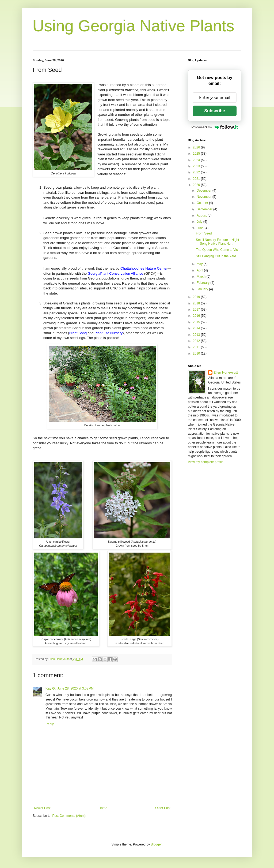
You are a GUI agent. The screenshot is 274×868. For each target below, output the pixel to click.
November (205, 197)
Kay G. (51, 688)
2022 (197, 172)
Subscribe (214, 111)
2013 (197, 335)
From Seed (204, 233)
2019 (197, 297)
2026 (197, 147)
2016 (197, 316)
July (200, 222)
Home (103, 808)
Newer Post (42, 808)
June (201, 228)
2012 (197, 341)
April (200, 270)
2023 (197, 166)
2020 (197, 185)
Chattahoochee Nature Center (144, 268)
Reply (50, 724)
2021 (197, 179)
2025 (197, 154)
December (205, 191)
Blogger (156, 844)
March (202, 277)
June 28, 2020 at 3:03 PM (75, 688)
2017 (197, 310)
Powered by (215, 127)
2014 (197, 328)
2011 (197, 347)
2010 (197, 353)
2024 (197, 160)
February (203, 283)
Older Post (163, 808)
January (203, 289)
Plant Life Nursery (109, 333)
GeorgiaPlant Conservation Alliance (115, 273)
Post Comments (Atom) (69, 816)
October (203, 203)
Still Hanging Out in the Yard (216, 256)
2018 (197, 303)
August (202, 215)
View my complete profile (206, 462)
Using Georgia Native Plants (134, 26)
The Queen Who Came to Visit (218, 250)
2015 (197, 322)
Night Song (78, 333)
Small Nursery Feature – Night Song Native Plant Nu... (217, 242)
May (200, 264)
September (205, 209)
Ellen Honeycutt (226, 372)
